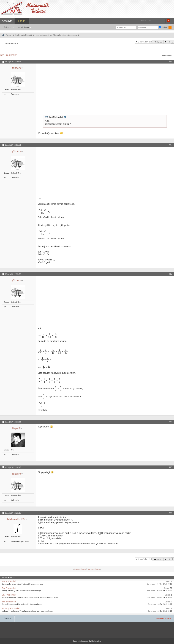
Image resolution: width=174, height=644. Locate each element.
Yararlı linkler (23, 27)
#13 (170, 274)
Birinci (158, 42)
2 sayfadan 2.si (145, 42)
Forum (22, 21)
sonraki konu (94, 569)
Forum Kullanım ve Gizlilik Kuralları (87, 641)
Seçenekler (167, 56)
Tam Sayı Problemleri (11, 608)
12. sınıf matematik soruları (65, 35)
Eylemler (8, 27)
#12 (170, 145)
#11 (170, 61)
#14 (170, 422)
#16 (170, 513)
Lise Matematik (42, 35)
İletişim (7, 618)
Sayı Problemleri (9, 55)
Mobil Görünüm (164, 618)
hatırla (163, 27)
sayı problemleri (9, 602)
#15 (170, 467)
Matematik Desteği (24, 35)
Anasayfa (7, 21)
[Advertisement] (105, 88)
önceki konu (80, 569)
